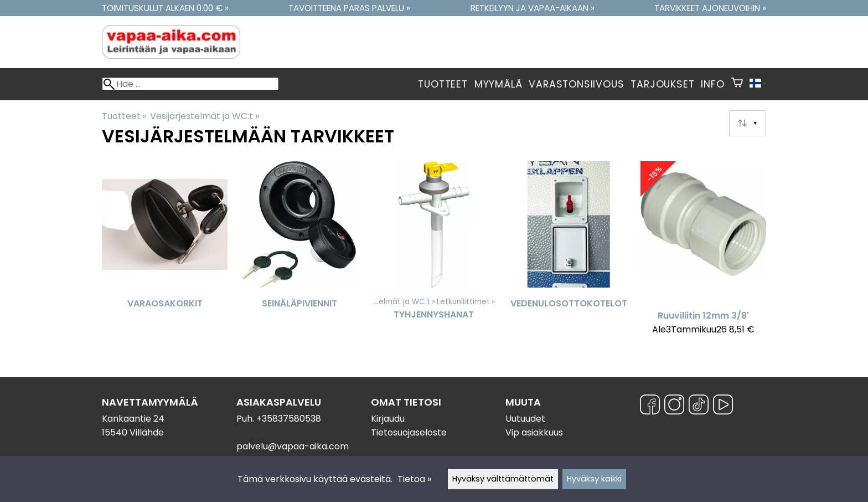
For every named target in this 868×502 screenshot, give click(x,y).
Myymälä (498, 84)
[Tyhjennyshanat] (434, 253)
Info (712, 84)
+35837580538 (289, 419)
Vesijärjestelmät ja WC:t (204, 116)
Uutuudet (525, 419)
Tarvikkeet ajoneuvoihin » (710, 8)
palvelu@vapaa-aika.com (293, 446)
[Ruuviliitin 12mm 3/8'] (703, 253)
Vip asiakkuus (534, 432)
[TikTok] (699, 406)
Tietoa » (414, 479)
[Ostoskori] (737, 84)
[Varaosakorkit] (165, 253)
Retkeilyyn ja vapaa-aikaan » (533, 8)
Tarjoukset (662, 84)
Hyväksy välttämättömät (503, 479)
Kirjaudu (388, 419)
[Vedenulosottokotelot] (569, 253)
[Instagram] (674, 406)
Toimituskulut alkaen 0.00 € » (165, 8)
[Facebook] (650, 406)
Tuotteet (443, 84)
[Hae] (190, 84)
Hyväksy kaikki (594, 479)
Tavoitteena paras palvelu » (349, 8)
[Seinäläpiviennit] (299, 253)
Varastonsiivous (576, 84)
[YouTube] (723, 406)
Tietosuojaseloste (409, 432)
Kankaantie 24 (133, 419)
